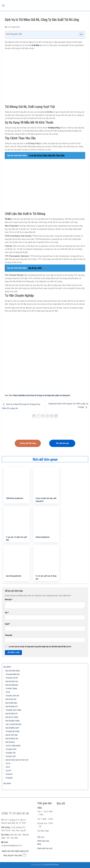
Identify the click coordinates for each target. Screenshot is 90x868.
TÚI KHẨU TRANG (11, 689)
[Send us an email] (25, 855)
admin (18, 27)
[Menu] (3, 5)
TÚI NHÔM (9, 778)
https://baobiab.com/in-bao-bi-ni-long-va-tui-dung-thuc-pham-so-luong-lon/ (42, 395)
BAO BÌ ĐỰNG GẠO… (12, 682)
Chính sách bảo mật (45, 848)
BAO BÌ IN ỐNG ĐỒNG (13, 671)
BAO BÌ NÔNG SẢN (12, 739)
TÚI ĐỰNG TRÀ (11, 753)
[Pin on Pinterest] (52, 416)
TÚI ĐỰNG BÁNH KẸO (13, 674)
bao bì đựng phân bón (14, 576)
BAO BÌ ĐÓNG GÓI (11, 714)
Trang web (8, 635)
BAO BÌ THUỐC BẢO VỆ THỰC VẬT (17, 760)
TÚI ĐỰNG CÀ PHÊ (12, 678)
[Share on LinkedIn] (56, 416)
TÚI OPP (8, 771)
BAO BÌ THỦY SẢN (12, 735)
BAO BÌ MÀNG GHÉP (12, 728)
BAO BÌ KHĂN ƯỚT (12, 707)
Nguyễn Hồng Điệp (15, 855)
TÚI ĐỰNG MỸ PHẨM (12, 732)
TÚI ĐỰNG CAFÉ (11, 749)
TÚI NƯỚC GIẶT (11, 757)
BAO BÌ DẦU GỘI (11, 699)
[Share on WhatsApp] (34, 416)
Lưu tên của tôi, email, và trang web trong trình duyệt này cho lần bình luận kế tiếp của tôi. (40, 647)
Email (7, 624)
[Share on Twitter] (43, 416)
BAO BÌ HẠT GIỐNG (12, 717)
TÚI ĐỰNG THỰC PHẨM (13, 710)
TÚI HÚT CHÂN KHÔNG (13, 746)
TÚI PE (8, 767)
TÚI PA (8, 692)
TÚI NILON (9, 774)
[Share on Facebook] (38, 416)
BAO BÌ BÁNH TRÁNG (13, 721)
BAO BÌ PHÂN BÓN (12, 685)
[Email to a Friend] (47, 416)
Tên (7, 613)
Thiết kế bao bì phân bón (15, 498)
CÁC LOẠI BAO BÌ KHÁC (14, 724)
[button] (80, 35)
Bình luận (9, 600)
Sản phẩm (7, 667)
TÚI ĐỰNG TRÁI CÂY (12, 696)
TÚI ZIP (8, 764)
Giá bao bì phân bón (43, 537)
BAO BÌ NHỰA (10, 742)
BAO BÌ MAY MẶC (11, 703)
